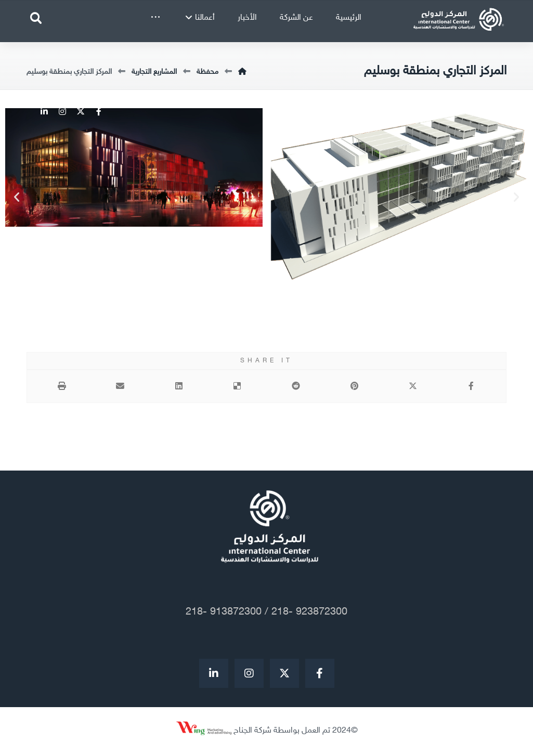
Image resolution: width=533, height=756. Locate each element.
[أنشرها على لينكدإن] (179, 387)
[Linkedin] (43, 111)
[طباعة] (62, 387)
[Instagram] (62, 111)
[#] (214, 674)
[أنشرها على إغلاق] (413, 387)
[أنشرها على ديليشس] (237, 387)
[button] (17, 198)
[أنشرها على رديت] (296, 387)
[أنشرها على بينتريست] (354, 387)
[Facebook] (98, 111)
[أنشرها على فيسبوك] (471, 387)
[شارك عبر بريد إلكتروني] (120, 387)
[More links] (155, 18)
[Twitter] (80, 111)
